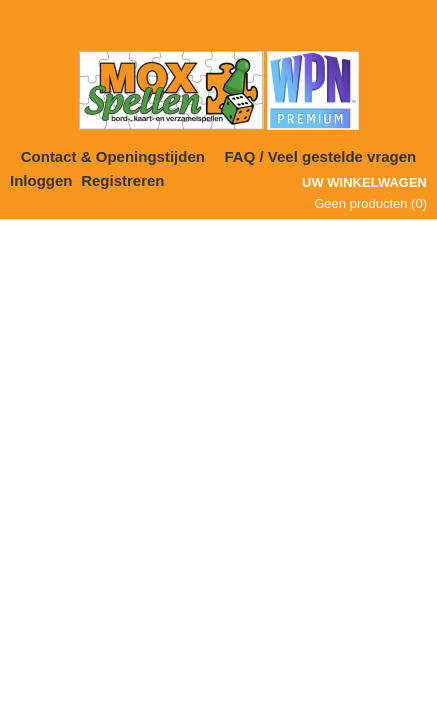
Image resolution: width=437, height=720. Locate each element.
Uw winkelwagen (364, 182)
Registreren (122, 180)
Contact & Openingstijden (113, 156)
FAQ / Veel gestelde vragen (321, 156)
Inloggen (41, 180)
